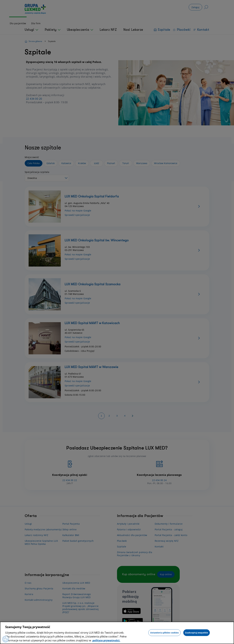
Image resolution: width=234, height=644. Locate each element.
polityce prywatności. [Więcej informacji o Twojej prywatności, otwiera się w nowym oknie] (106, 640)
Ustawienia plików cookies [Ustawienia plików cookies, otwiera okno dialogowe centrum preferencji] (164, 632)
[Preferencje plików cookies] (6, 639)
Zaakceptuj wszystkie (197, 632)
